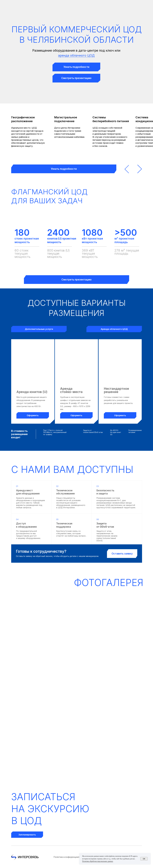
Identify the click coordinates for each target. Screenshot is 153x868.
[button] (76, 67)
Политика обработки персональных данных (98, 861)
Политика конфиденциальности (70, 857)
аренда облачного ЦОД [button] (76, 55)
